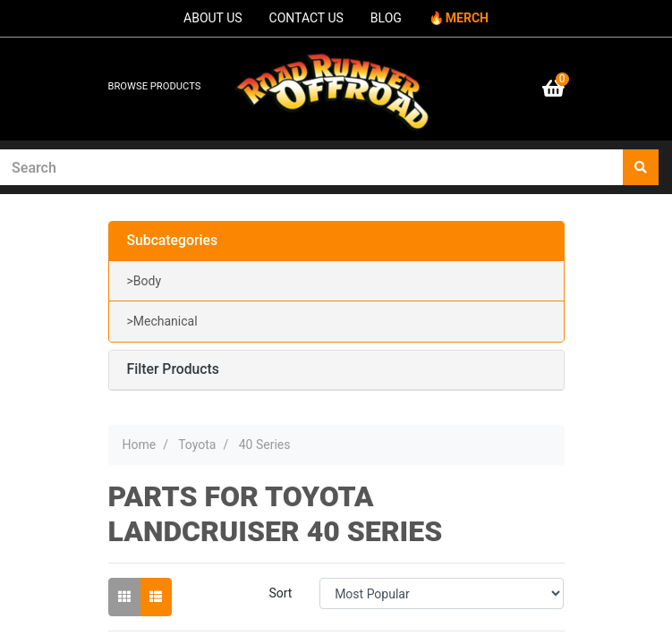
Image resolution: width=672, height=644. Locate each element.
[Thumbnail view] (124, 597)
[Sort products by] (442, 593)
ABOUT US (213, 18)
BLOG (386, 18)
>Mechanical (162, 321)
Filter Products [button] (173, 369)
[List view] (156, 597)
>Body (145, 281)
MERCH (467, 18)
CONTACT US (306, 18)
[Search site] (641, 167)
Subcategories (173, 241)
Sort (280, 593)
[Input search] (312, 167)
